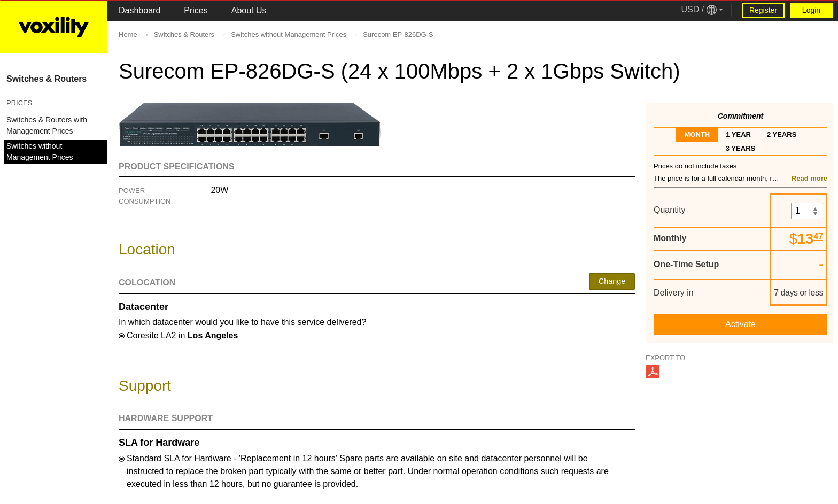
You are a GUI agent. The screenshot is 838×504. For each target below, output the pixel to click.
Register (763, 10)
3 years (740, 148)
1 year (738, 134)
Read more (809, 178)
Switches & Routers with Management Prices (47, 125)
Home (128, 34)
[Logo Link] (53, 27)
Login (811, 10)
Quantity (670, 210)
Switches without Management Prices (40, 152)
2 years (782, 134)
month (697, 134)
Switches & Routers (46, 79)
